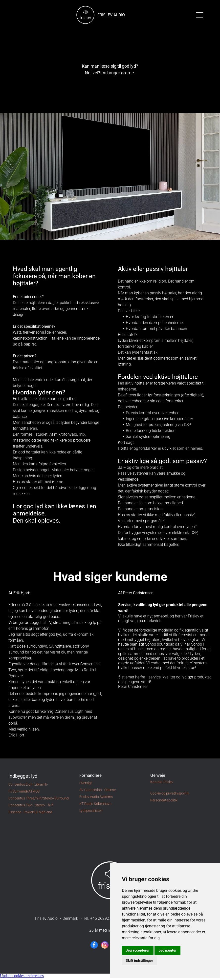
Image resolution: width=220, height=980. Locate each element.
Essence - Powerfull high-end (30, 814)
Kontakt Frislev (162, 784)
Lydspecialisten (91, 813)
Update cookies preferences (22, 978)
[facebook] (94, 948)
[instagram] (105, 948)
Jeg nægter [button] (167, 952)
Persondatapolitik (164, 802)
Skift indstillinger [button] (139, 962)
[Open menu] (199, 16)
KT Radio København (95, 806)
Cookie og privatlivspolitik (170, 795)
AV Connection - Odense (98, 792)
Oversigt (86, 785)
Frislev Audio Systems (96, 799)
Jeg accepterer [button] (138, 952)
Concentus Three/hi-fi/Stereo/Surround (39, 800)
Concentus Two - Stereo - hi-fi (31, 807)
